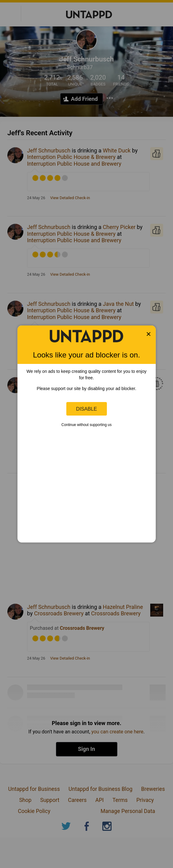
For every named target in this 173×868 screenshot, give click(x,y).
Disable (87, 409)
